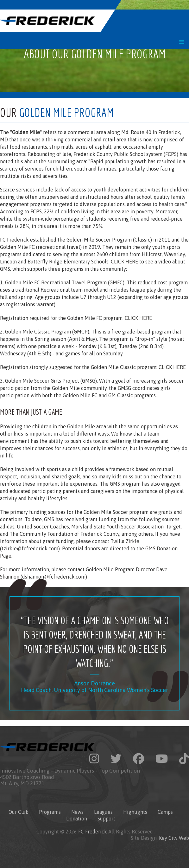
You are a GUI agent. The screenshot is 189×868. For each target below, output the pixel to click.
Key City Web (174, 838)
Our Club (19, 812)
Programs (50, 812)
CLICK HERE (124, 262)
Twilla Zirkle (125, 541)
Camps (165, 812)
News (77, 812)
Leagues (103, 812)
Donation (77, 819)
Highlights (135, 812)
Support (106, 819)
